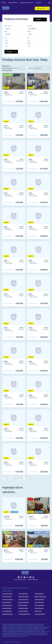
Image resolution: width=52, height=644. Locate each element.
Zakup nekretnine (8, 613)
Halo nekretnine (23, 599)
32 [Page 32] (16, 477)
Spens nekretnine (24, 602)
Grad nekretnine (7, 593)
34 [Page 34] (22, 477)
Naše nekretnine (13, 3)
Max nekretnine (7, 607)
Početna (4, 3)
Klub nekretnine (39, 599)
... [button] (14, 477)
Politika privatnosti (20, 579)
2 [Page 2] (9, 477)
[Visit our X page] (27, 576)
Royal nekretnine (24, 596)
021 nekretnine (39, 593)
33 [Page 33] (19, 477)
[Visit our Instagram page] (22, 576)
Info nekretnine (7, 596)
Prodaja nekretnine (24, 613)
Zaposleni (38, 3)
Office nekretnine (8, 599)
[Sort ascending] (20, 67)
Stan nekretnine (7, 605)
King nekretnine (23, 607)
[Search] (48, 8)
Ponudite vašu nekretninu (26, 3)
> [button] (24, 477)
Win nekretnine (39, 602)
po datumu (38, 67)
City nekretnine (23, 593)
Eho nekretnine (7, 602)
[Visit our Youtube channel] (25, 576)
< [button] (3, 477)
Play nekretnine (39, 605)
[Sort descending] (23, 67)
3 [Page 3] (12, 477)
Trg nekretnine (39, 607)
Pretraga (11, 51)
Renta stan (38, 610)
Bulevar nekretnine (40, 596)
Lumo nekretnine (40, 613)
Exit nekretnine (23, 605)
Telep (30, 33)
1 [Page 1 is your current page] (6, 477)
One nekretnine (23, 610)
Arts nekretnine (7, 610)
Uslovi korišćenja (33, 579)
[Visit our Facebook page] (19, 576)
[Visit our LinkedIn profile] (30, 576)
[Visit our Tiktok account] (33, 576)
